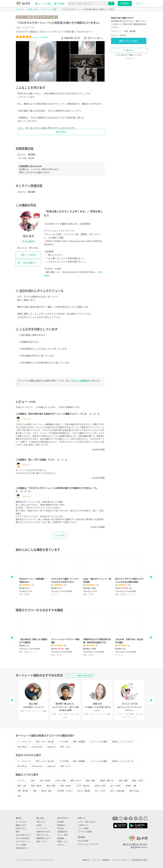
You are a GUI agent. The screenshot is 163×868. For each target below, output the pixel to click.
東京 (33, 781)
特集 (17, 832)
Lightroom (51, 747)
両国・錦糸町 (36, 786)
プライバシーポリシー (120, 860)
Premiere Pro (37, 747)
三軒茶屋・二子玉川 (65, 791)
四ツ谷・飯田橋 (84, 791)
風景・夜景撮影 (79, 742)
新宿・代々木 (76, 781)
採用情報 (105, 860)
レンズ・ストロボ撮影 (99, 742)
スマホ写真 (64, 742)
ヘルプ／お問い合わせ (87, 822)
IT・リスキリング (24, 742)
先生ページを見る (28, 255)
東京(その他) (134, 791)
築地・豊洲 (51, 786)
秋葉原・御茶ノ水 (107, 781)
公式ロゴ (61, 845)
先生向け (61, 828)
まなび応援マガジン (23, 835)
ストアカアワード (23, 842)
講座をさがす (21, 825)
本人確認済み (29, 241)
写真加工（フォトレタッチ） (123, 742)
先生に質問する (27, 263)
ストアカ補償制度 (81, 381)
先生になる (41, 822)
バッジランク (42, 828)
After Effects (22, 747)
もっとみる (60, 535)
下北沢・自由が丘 (83, 786)
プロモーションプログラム (88, 844)
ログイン (140, 3)
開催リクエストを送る (129, 41)
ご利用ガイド (83, 825)
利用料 (39, 825)
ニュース (96, 860)
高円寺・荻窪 (100, 786)
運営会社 (86, 860)
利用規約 (61, 822)
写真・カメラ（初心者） (45, 742)
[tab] (87, 48)
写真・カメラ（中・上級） (46, 17)
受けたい (129, 50)
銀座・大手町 (138, 781)
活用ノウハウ (42, 842)
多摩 (35, 791)
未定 (19, 796)
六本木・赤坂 (60, 781)
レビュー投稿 (62, 835)
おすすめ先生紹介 (23, 838)
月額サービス (62, 842)
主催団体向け (62, 832)
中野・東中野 (23, 791)
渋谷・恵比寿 (45, 781)
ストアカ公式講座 (85, 832)
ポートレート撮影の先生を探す (80, 676)
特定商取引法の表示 (140, 860)
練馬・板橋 (90, 781)
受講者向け (61, 825)
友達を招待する (22, 848)
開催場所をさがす (43, 838)
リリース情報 (83, 828)
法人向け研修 (83, 841)
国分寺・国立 (47, 791)
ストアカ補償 (21, 845)
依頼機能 (61, 838)
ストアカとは (21, 822)
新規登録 (125, 3)
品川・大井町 (115, 786)
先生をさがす (21, 828)
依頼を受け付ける (43, 832)
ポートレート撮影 (24, 17)
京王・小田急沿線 (117, 791)
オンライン (22, 781)
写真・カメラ (65, 747)
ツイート (130, 59)
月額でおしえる (42, 835)
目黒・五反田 (66, 786)
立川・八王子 (100, 791)
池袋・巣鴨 (123, 781)
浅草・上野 (22, 786)
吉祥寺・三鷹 (131, 786)
